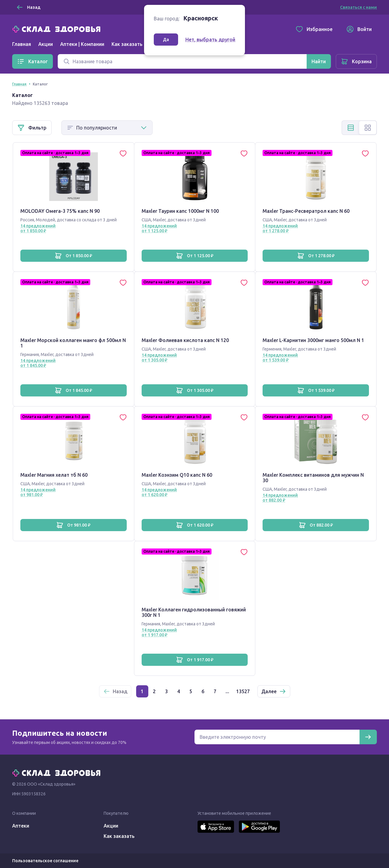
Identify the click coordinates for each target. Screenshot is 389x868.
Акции (46, 44)
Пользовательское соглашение (45, 861)
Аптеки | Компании (82, 44)
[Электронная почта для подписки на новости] (277, 737)
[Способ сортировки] (107, 128)
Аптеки (21, 826)
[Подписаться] (368, 737)
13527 (243, 691)
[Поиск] (182, 61)
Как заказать (127, 44)
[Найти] (319, 61)
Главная (22, 44)
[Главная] (58, 29)
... (227, 691)
